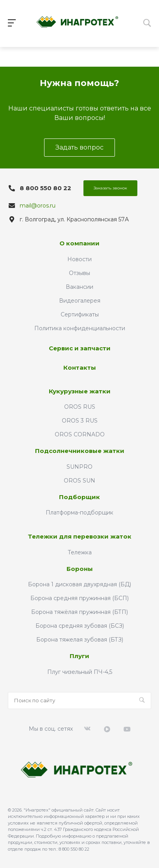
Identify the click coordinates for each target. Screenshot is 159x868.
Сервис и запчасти (80, 348)
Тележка (80, 552)
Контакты (80, 368)
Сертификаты (80, 314)
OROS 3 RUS (80, 421)
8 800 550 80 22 (45, 188)
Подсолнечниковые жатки (80, 451)
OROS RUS (80, 407)
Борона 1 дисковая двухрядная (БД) (79, 584)
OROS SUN (79, 481)
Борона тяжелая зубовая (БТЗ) (80, 640)
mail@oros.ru (38, 206)
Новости (79, 259)
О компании (79, 243)
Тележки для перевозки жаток (80, 536)
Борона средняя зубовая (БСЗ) (80, 626)
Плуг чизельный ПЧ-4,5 (80, 672)
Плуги (79, 656)
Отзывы (79, 273)
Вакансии (79, 287)
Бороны (80, 569)
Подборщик (79, 497)
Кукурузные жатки (80, 391)
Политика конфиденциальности (80, 328)
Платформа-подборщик (79, 513)
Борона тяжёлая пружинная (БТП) (79, 612)
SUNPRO (79, 467)
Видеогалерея (80, 301)
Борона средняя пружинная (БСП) (79, 598)
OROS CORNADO (80, 434)
